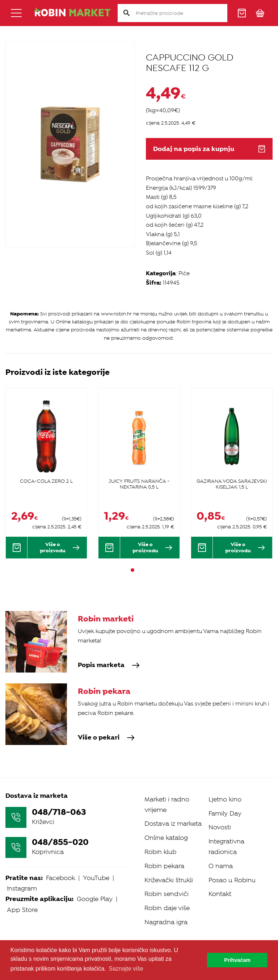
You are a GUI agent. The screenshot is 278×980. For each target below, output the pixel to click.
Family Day (225, 813)
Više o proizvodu (60, 547)
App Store (22, 910)
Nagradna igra (166, 922)
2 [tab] (139, 570)
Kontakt (220, 894)
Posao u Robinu (232, 880)
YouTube (96, 878)
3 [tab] (146, 570)
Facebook (60, 878)
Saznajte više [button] (126, 969)
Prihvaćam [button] (237, 960)
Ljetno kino (225, 799)
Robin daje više (167, 908)
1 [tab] (132, 570)
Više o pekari (106, 738)
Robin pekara (164, 866)
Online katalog (166, 838)
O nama (221, 866)
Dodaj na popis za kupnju (209, 149)
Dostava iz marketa (173, 824)
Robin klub (160, 852)
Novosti (220, 827)
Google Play (95, 899)
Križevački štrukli (169, 880)
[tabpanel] (46, 473)
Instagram (22, 888)
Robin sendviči (167, 894)
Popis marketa (109, 665)
